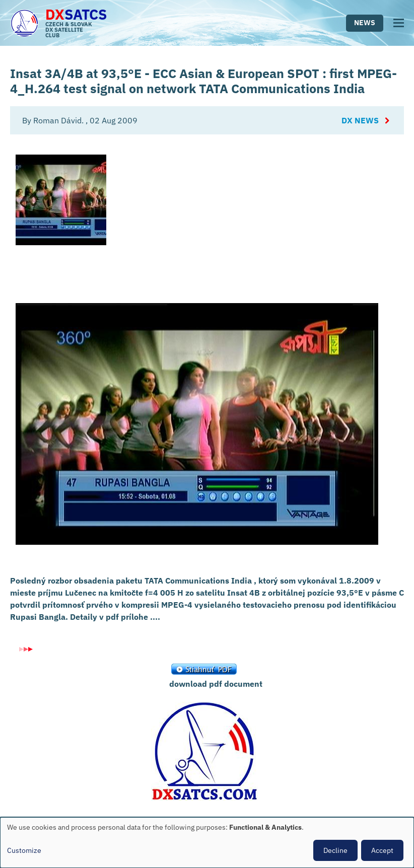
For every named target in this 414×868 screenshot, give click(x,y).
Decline (335, 850)
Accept (382, 850)
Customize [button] (24, 850)
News (365, 23)
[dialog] (207, 843)
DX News (360, 120)
